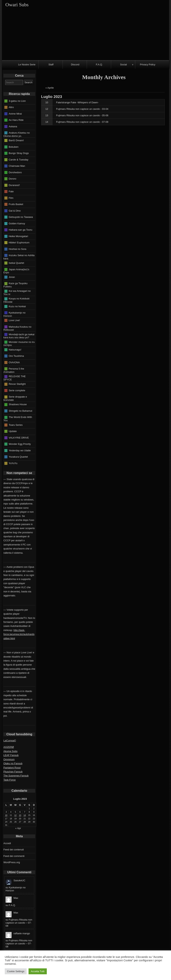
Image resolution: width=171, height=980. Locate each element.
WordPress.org (12, 862)
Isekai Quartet (16, 263)
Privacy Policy (148, 65)
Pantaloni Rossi (12, 768)
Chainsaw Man (17, 166)
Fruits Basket (16, 204)
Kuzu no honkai (17, 306)
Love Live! (14, 320)
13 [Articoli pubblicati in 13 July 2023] (20, 815)
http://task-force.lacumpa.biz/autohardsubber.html (19, 634)
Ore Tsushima (16, 356)
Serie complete (17, 390)
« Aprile (50, 88)
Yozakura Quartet (18, 457)
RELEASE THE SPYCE (15, 378)
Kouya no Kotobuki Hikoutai (16, 300)
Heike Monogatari (18, 236)
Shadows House (18, 404)
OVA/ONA (14, 362)
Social (123, 65)
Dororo (13, 179)
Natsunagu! (15, 349)
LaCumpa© (10, 741)
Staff (51, 65)
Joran (12, 277)
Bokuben (14, 147)
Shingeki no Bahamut (21, 411)
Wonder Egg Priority (20, 444)
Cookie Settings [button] (16, 971)
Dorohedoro (15, 172)
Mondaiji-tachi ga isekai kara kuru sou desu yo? (19, 336)
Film (11, 198)
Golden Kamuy (17, 223)
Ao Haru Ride (16, 120)
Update (13, 431)
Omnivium (9, 759)
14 (47, 122)
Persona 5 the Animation (14, 370)
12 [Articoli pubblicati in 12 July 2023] (15, 815)
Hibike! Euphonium (19, 243)
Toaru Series (16, 425)
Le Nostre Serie (27, 65)
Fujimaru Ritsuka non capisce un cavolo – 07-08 (19, 923)
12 (47, 109)
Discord (75, 65)
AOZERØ (9, 747)
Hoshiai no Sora (18, 249)
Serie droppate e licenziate (15, 398)
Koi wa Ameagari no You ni (17, 293)
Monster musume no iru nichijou (19, 343)
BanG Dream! (16, 140)
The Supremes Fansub (16, 776)
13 (47, 115)
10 (47, 102)
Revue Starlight (17, 384)
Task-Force (10, 780)
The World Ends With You (18, 419)
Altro (11, 107)
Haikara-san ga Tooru (21, 230)
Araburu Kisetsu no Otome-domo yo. (17, 134)
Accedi (7, 843)
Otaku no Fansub (13, 763)
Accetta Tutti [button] (38, 971)
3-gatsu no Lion (17, 101)
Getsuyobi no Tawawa (21, 217)
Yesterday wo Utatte (20, 450)
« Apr (18, 828)
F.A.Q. (99, 65)
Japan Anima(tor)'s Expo (16, 271)
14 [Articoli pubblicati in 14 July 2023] (25, 815)
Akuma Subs (10, 751)
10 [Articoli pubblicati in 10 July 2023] (6, 815)
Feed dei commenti (14, 856)
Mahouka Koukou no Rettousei (17, 328)
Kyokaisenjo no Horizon (14, 314)
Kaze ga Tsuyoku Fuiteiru (15, 285)
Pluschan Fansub (13, 772)
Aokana (13, 126)
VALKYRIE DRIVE (19, 437)
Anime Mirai (15, 113)
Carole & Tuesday (19, 159)
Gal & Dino (15, 211)
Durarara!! (14, 185)
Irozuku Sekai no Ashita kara (19, 257)
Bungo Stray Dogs (19, 153)
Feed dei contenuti (14, 850)
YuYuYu (13, 463)
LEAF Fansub (11, 755)
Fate (11, 191)
